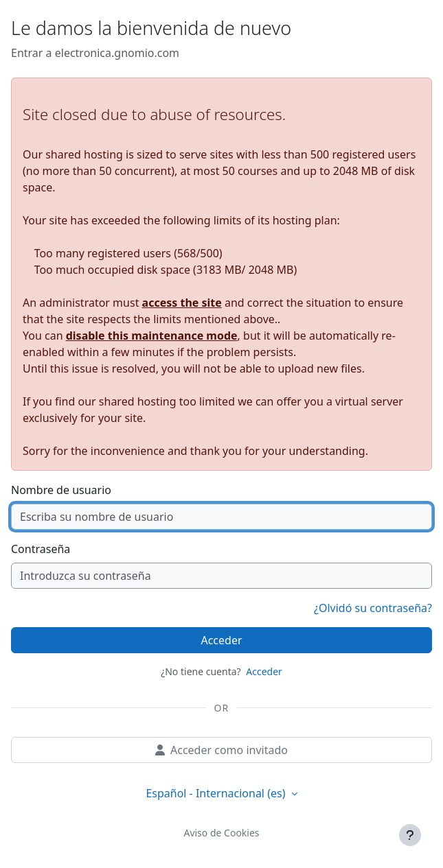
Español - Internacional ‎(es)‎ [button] (217, 793)
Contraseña (41, 549)
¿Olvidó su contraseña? (373, 608)
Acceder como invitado (221, 750)
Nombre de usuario (61, 490)
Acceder (221, 640)
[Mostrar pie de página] (410, 835)
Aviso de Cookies (221, 833)
